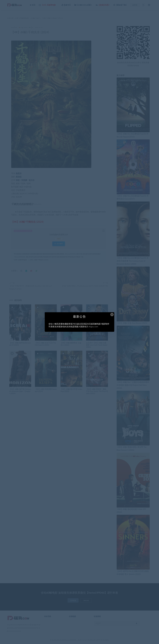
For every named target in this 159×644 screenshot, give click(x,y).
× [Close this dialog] (112, 315)
